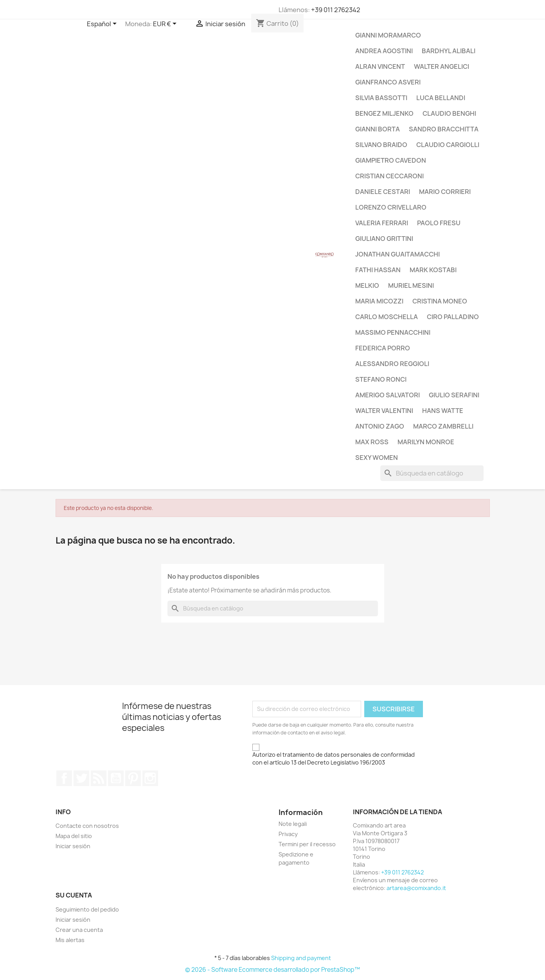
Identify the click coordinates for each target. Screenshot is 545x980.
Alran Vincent (380, 66)
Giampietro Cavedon (391, 160)
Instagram (150, 778)
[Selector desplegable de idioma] (103, 24)
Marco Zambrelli (443, 426)
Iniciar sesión (73, 846)
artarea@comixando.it (416, 888)
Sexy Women (377, 458)
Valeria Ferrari (382, 223)
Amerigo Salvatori (388, 395)
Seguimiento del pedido (87, 909)
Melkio (367, 285)
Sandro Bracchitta (444, 129)
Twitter (81, 778)
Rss (99, 778)
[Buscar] (432, 473)
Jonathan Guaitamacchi (398, 254)
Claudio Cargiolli (448, 145)
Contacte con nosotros (87, 826)
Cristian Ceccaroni (389, 176)
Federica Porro (383, 348)
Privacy (288, 834)
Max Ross (372, 442)
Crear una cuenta (79, 930)
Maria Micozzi (379, 301)
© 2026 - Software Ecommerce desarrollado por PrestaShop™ (272, 970)
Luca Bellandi (441, 98)
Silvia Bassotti (381, 98)
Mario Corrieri (445, 192)
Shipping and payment (301, 958)
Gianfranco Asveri (388, 82)
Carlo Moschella (387, 317)
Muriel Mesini (411, 285)
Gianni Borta (378, 129)
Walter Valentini (384, 411)
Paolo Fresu (439, 223)
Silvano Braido (381, 145)
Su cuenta (74, 895)
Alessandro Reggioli (392, 364)
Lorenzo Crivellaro (391, 207)
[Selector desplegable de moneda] (166, 24)
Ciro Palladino (453, 317)
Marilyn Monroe (426, 442)
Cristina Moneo (440, 301)
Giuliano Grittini (384, 239)
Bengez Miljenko (384, 113)
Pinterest (133, 778)
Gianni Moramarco (388, 35)
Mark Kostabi (433, 270)
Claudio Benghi (449, 113)
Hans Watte (443, 411)
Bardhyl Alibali (449, 51)
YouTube (116, 778)
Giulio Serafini (454, 395)
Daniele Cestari (383, 192)
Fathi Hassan (378, 270)
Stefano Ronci (381, 379)
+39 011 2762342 (336, 10)
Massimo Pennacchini (393, 332)
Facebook (64, 778)
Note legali (293, 824)
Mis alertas (70, 940)
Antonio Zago (380, 426)
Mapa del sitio (74, 836)
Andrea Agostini (384, 51)
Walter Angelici (442, 66)
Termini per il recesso (307, 844)
